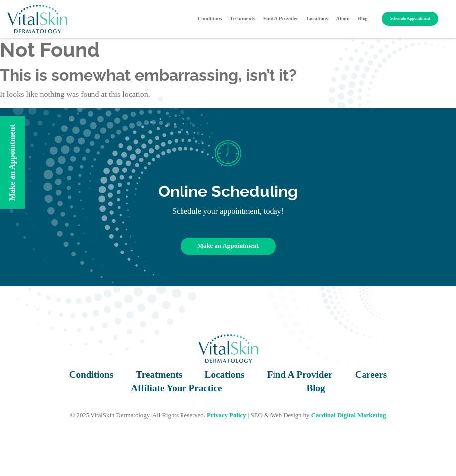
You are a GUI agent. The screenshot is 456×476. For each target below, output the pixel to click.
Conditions (210, 19)
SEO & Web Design (276, 415)
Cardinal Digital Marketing (349, 415)
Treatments (242, 19)
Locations (317, 19)
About (343, 19)
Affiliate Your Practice (176, 388)
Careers (371, 374)
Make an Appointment (228, 246)
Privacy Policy (227, 415)
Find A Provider (281, 19)
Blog (363, 19)
